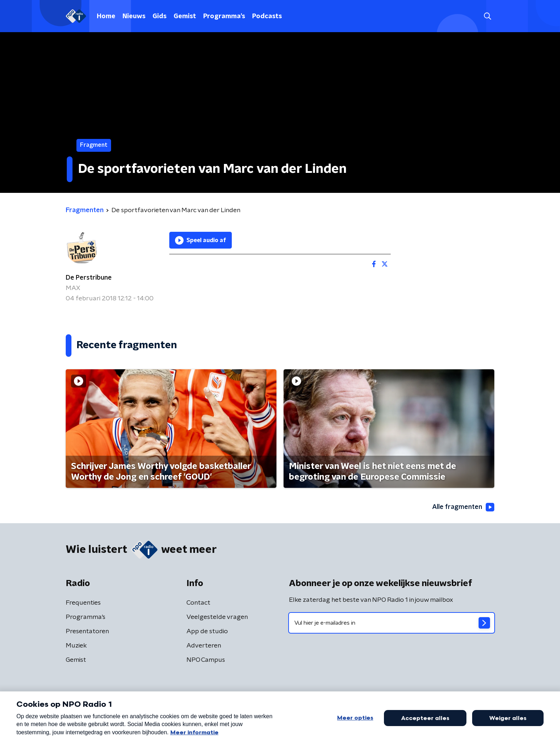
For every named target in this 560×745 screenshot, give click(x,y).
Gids (159, 16)
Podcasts (267, 16)
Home (106, 16)
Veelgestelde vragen (217, 617)
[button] (487, 16)
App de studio (207, 631)
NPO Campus (206, 660)
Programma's (224, 16)
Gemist (185, 16)
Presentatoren (87, 631)
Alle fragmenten (463, 507)
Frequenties (83, 603)
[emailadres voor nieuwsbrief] (392, 623)
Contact (198, 603)
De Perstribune (89, 278)
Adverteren (204, 646)
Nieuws (134, 16)
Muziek (76, 646)
